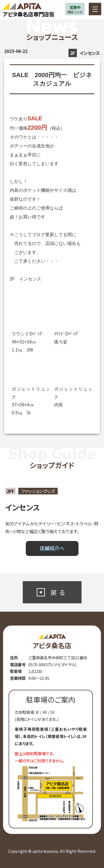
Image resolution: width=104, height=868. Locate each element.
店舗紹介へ (52, 548)
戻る (59, 592)
